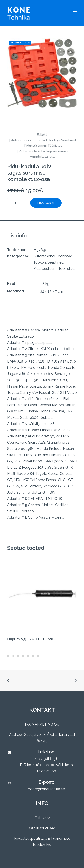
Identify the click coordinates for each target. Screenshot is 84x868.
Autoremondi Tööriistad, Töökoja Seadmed (44, 140)
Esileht (42, 135)
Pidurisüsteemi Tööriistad (43, 146)
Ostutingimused (42, 828)
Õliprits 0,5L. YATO (31, 639)
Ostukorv (42, 818)
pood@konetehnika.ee (46, 789)
